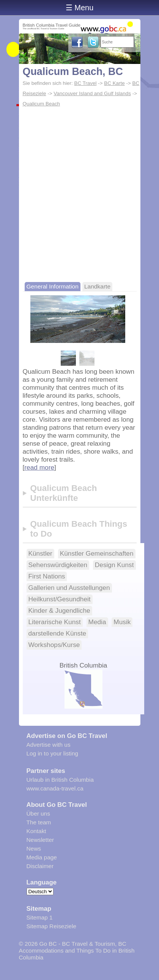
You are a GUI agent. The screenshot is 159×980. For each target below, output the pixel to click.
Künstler (40, 553)
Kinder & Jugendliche (59, 610)
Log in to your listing (53, 753)
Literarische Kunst (55, 622)
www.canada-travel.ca (55, 788)
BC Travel (85, 83)
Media (97, 622)
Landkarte (97, 286)
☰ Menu (80, 8)
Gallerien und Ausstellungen (69, 588)
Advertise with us (49, 745)
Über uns (38, 813)
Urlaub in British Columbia (60, 780)
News (34, 849)
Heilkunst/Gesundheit (60, 599)
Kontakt (36, 831)
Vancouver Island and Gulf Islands (92, 93)
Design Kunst (114, 565)
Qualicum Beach (42, 104)
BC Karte (114, 83)
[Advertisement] (79, 193)
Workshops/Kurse (54, 645)
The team (39, 822)
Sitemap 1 (40, 917)
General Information (53, 286)
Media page (42, 857)
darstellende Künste (57, 633)
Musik (122, 622)
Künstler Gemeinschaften (97, 553)
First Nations (47, 576)
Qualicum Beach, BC (73, 72)
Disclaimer (40, 866)
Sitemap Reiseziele (51, 926)
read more (39, 467)
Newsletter (40, 840)
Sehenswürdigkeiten (58, 565)
